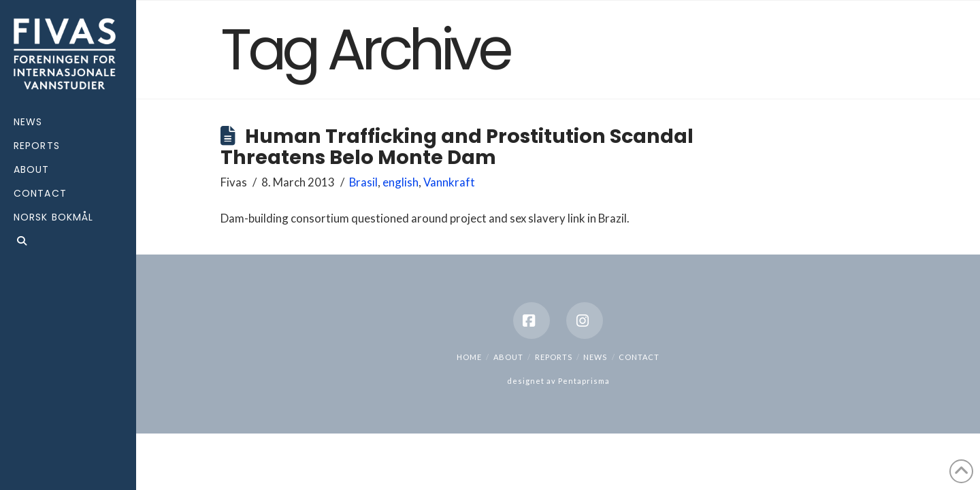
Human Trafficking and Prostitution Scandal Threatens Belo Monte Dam (457, 147)
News (595, 357)
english (401, 182)
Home (469, 357)
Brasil (363, 182)
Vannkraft (449, 182)
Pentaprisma (584, 381)
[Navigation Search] (68, 243)
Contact (639, 357)
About (508, 357)
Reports (554, 357)
